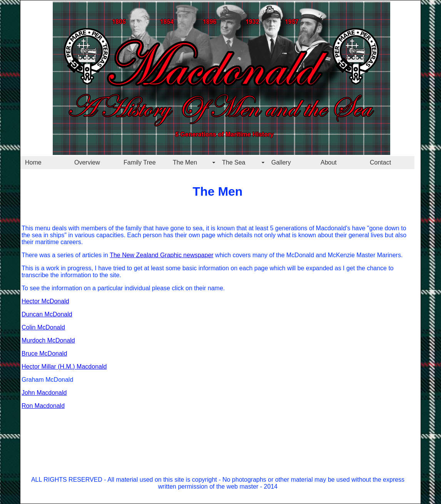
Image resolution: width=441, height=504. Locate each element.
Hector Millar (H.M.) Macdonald (64, 367)
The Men (185, 162)
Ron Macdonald (43, 406)
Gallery (281, 162)
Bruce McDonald (44, 353)
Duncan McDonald (47, 314)
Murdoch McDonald (48, 340)
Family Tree (140, 162)
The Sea (234, 162)
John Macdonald (44, 393)
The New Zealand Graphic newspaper (161, 255)
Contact (380, 162)
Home (33, 162)
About (329, 162)
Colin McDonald (43, 327)
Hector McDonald (45, 301)
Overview (87, 162)
